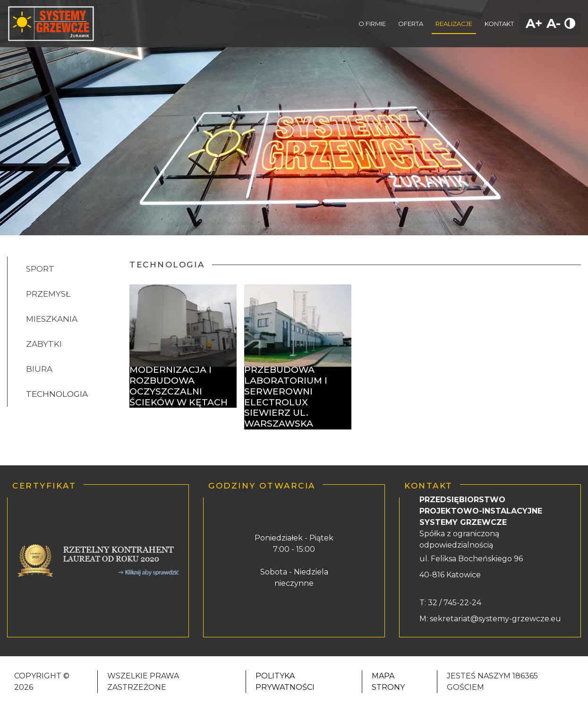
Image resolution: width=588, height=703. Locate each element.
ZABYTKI (44, 344)
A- (554, 23)
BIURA (39, 369)
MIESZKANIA (52, 319)
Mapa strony (388, 682)
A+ (534, 23)
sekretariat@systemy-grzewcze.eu (495, 619)
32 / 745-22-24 (454, 603)
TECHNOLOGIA (57, 394)
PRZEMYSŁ (48, 294)
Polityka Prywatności (285, 682)
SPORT (40, 269)
